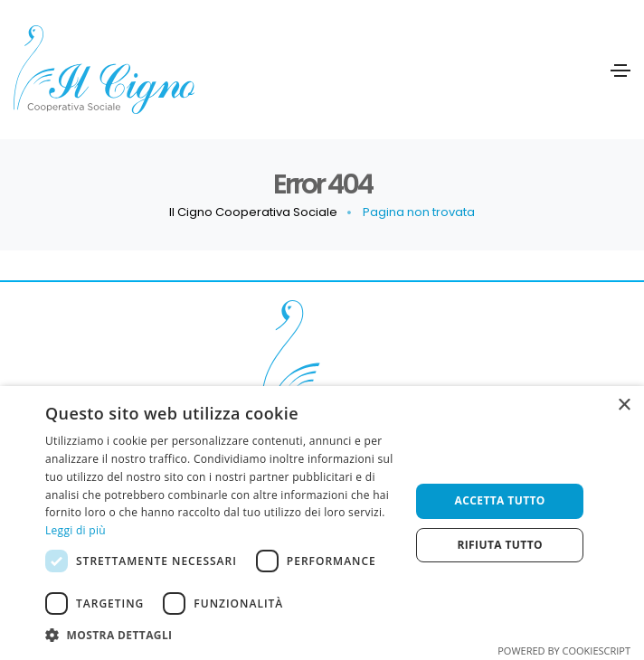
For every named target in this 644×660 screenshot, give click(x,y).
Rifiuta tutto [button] (500, 545)
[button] (222, 636)
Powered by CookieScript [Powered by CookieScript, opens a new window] (564, 651)
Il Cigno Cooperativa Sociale (253, 212)
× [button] (624, 405)
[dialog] (322, 523)
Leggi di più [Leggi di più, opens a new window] (76, 530)
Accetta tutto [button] (500, 500)
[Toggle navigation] (620, 71)
